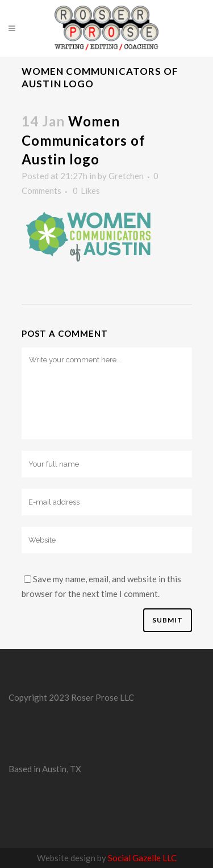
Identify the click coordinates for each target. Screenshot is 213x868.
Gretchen (126, 176)
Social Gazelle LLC (142, 858)
